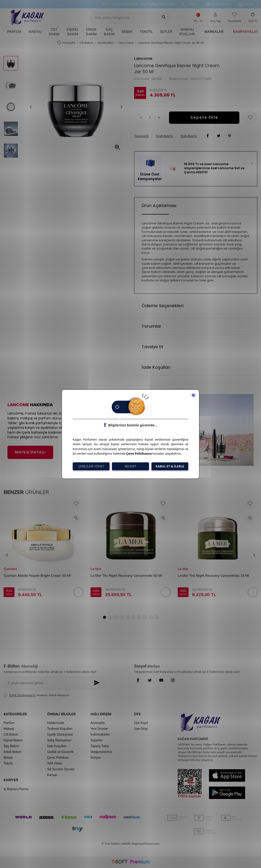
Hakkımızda (56, 723)
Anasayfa (66, 43)
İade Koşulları (156, 367)
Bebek (127, 32)
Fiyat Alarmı (164, 136)
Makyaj (35, 32)
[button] (32, 107)
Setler (166, 32)
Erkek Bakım (91, 32)
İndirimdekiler (100, 734)
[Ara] (164, 18)
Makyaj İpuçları (187, 32)
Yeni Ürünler (99, 729)
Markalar (214, 32)
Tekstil (146, 32)
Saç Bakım (109, 32)
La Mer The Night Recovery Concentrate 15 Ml (213, 576)
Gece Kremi (126, 43)
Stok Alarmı (189, 136)
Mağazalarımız (218, 4)
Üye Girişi (141, 729)
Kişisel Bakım (73, 32)
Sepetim (96, 740)
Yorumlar (151, 326)
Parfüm (14, 32)
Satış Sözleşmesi (59, 740)
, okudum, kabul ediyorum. (37, 695)
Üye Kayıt (141, 723)
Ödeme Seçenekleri (163, 306)
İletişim (190, 4)
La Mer (96, 569)
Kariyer (246, 4)
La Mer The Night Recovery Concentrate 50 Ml (126, 576)
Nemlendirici (106, 43)
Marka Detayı (30, 452)
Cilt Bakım (54, 32)
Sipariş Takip (163, 4)
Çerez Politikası (58, 757)
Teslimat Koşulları (60, 729)
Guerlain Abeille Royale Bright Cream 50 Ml (37, 576)
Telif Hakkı (55, 763)
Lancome (143, 59)
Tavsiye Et (141, 136)
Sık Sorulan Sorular (61, 769)
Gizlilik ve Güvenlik (61, 752)
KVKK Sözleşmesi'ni (22, 695)
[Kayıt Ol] (98, 683)
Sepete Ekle (204, 117)
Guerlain (10, 569)
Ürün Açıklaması (159, 205)
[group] (76, 107)
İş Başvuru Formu (16, 789)
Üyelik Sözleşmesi (60, 734)
